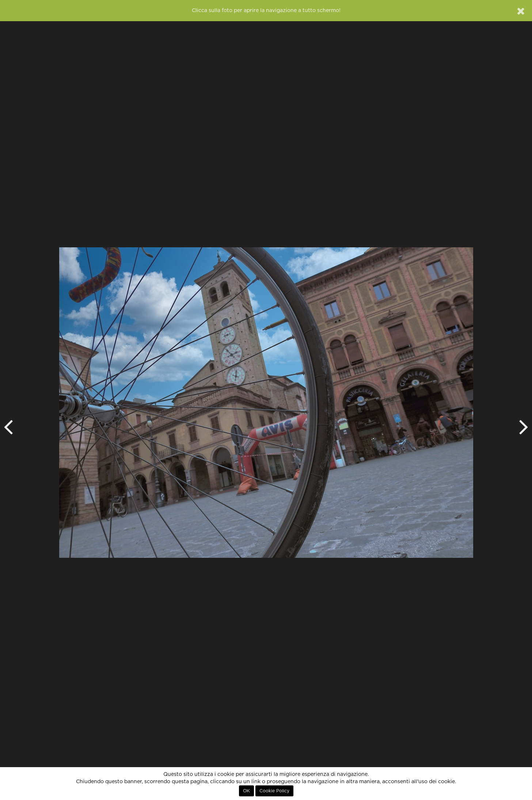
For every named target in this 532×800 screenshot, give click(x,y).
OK (246, 791)
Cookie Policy (274, 791)
